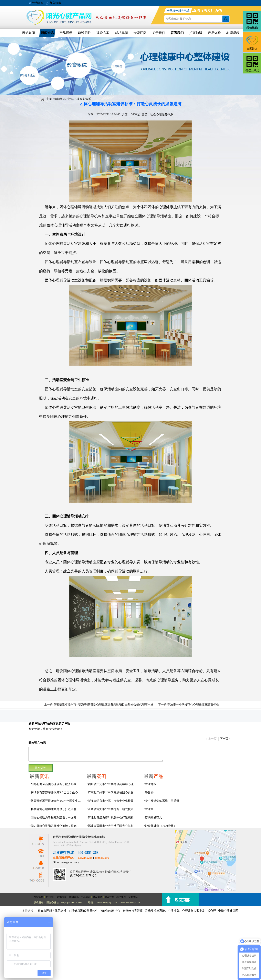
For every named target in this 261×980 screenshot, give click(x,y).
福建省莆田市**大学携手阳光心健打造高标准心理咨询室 (113, 826)
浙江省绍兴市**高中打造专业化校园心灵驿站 (113, 801)
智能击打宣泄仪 (133, 911)
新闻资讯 (47, 33)
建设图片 (84, 33)
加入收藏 (55, 3)
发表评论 (34, 724)
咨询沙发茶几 (154, 818)
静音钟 (149, 792)
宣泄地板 (151, 784)
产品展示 (66, 33)
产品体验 (214, 33)
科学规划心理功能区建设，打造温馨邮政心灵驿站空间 (56, 809)
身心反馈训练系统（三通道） (164, 801)
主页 (49, 99)
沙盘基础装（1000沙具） (161, 826)
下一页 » (225, 739)
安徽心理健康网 (228, 911)
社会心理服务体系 (80, 99)
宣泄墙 (149, 809)
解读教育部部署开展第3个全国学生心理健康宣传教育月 (56, 792)
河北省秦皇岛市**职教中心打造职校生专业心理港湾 (113, 818)
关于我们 (159, 33)
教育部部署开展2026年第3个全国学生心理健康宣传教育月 (56, 801)
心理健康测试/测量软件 (83, 911)
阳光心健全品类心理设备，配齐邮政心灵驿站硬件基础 (56, 784)
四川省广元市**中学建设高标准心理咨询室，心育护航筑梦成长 (113, 784)
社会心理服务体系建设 (52, 911)
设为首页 (38, 3)
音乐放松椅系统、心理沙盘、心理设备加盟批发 (175, 911)
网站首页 (29, 33)
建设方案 (103, 33)
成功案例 (122, 33)
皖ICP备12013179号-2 (83, 876)
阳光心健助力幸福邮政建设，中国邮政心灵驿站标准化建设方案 (56, 818)
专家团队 (140, 33)
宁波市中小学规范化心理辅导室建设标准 (193, 705)
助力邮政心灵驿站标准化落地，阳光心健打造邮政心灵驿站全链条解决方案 (56, 826)
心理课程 (233, 33)
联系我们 (177, 33)
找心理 (212, 911)
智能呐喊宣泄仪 (110, 911)
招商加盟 (196, 33)
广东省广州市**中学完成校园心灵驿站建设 (113, 792)
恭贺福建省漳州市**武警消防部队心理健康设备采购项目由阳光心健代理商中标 (103, 705)
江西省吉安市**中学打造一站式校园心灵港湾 (113, 809)
